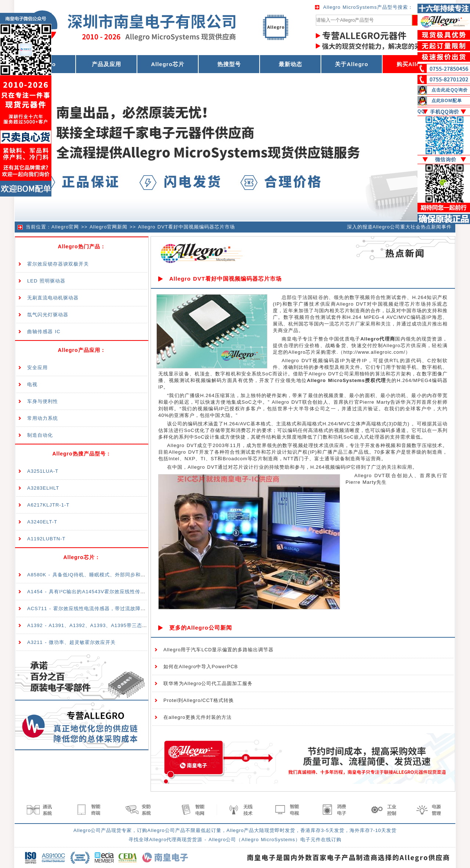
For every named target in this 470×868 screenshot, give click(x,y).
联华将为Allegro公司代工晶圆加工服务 (208, 683)
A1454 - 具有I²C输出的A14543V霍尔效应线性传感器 (89, 592)
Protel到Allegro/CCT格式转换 (199, 700)
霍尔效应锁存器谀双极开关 (58, 264)
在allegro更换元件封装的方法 (198, 717)
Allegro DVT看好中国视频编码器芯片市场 (187, 227)
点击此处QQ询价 (450, 90)
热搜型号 (229, 64)
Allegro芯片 (168, 64)
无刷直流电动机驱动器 (53, 298)
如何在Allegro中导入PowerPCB (201, 667)
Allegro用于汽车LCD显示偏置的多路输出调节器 (218, 650)
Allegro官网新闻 (109, 227)
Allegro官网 (65, 227)
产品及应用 (106, 64)
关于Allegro (352, 64)
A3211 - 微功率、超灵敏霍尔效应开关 (71, 642)
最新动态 (290, 64)
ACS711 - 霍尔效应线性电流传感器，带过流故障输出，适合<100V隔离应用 (115, 608)
